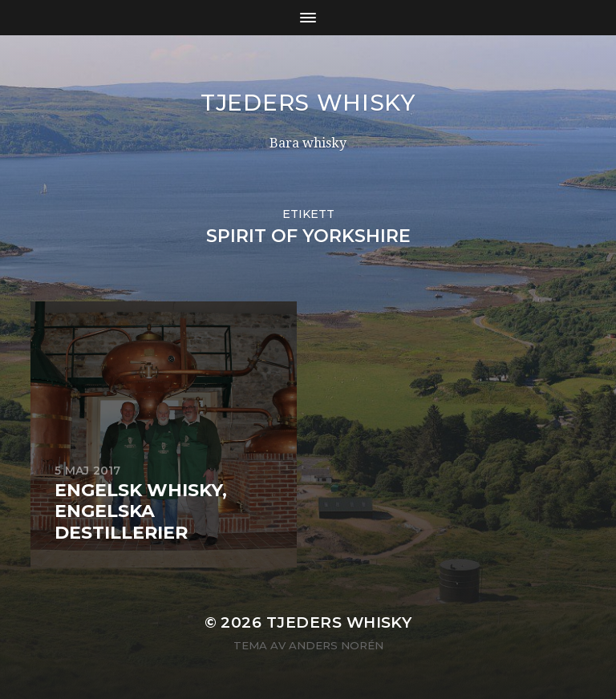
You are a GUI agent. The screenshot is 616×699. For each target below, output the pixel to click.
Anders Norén (336, 645)
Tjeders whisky (308, 103)
